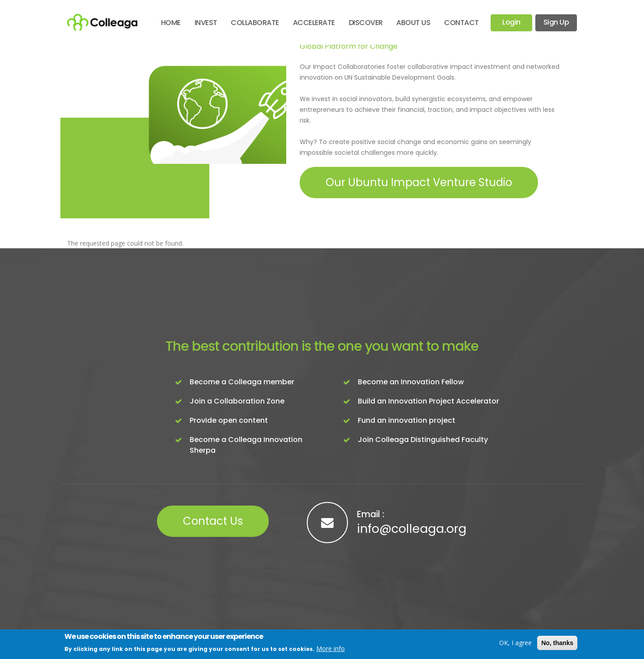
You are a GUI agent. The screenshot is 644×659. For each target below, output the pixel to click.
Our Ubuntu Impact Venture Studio (419, 182)
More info (330, 648)
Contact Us (213, 521)
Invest (206, 23)
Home (171, 23)
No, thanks (557, 643)
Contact (462, 23)
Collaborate (255, 23)
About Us (413, 23)
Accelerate (314, 23)
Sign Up (556, 22)
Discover (366, 23)
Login (511, 22)
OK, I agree (515, 643)
